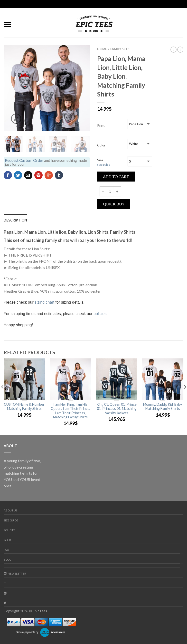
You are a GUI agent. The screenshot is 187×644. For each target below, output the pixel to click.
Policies (9, 530)
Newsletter (15, 573)
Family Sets (120, 49)
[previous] (3, 397)
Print (101, 125)
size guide (104, 165)
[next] (184, 397)
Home (102, 49)
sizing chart (44, 302)
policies (100, 314)
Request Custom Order (24, 160)
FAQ (6, 550)
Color (101, 145)
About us (10, 510)
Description (15, 220)
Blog (8, 560)
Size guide (11, 520)
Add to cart (116, 177)
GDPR (7, 540)
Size (104, 162)
